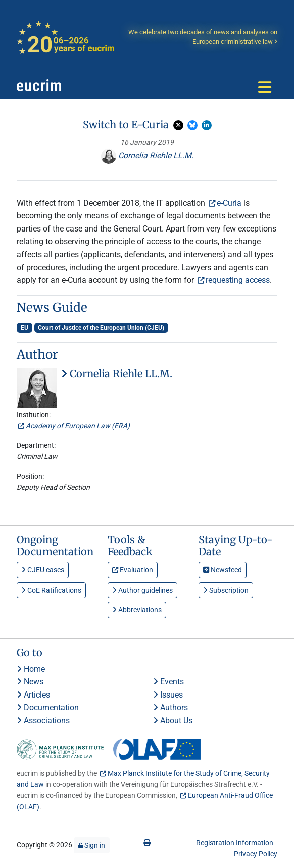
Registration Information (235, 843)
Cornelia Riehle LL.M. (147, 156)
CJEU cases (43, 570)
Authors (170, 707)
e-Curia (229, 203)
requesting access (238, 280)
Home (31, 669)
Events (168, 682)
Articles (33, 695)
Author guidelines (142, 590)
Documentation (48, 707)
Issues (168, 695)
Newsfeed (223, 570)
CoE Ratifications (51, 590)
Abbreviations (137, 610)
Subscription (226, 590)
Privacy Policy (256, 854)
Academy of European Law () (78, 426)
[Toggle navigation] (265, 87)
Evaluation (133, 570)
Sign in (92, 845)
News (30, 682)
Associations (43, 720)
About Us (173, 720)
